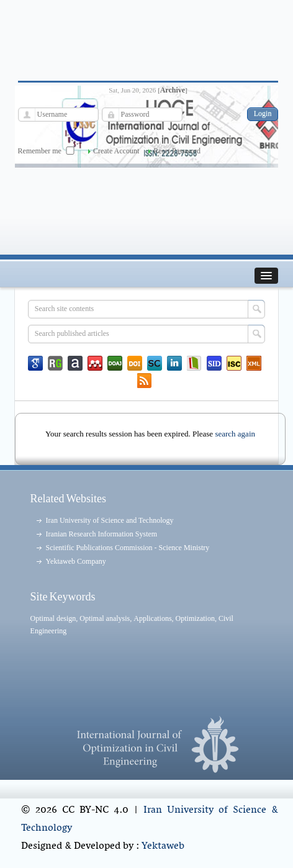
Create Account (116, 151)
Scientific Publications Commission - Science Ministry (128, 548)
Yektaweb (163, 846)
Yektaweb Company (76, 561)
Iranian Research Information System (102, 534)
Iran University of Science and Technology (110, 520)
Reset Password (177, 151)
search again (235, 434)
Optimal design (53, 618)
